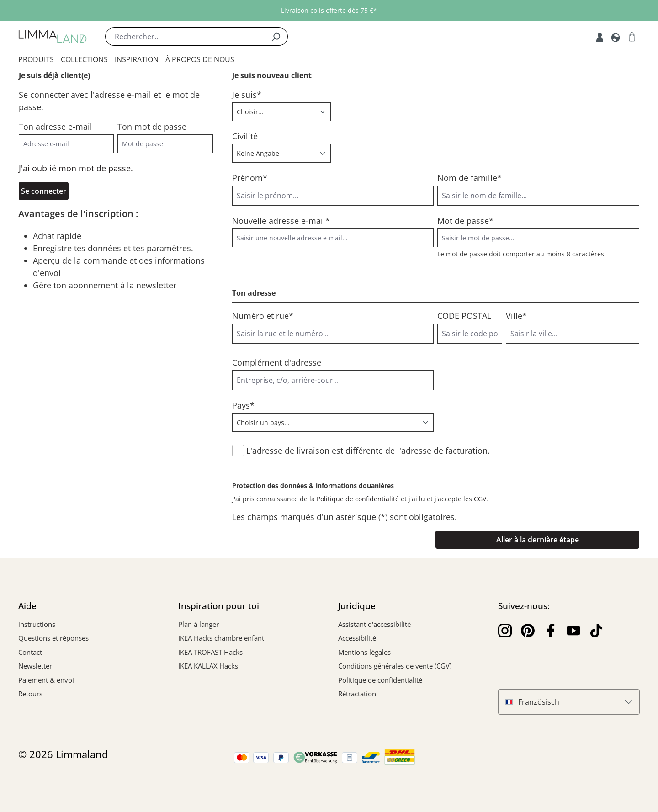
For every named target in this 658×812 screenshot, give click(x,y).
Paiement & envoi (46, 680)
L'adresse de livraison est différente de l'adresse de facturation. (368, 451)
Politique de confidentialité (358, 499)
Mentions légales (364, 652)
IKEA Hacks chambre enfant (221, 638)
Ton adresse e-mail (56, 127)
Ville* (516, 316)
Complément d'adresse (277, 362)
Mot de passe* (465, 221)
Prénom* (250, 178)
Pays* (243, 405)
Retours (30, 694)
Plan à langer (199, 624)
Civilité (245, 136)
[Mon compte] (600, 37)
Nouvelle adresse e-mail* (281, 221)
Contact (30, 652)
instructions (37, 624)
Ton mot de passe (152, 127)
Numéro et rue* (263, 316)
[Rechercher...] (185, 37)
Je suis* (247, 95)
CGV (480, 499)
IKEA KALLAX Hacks (208, 666)
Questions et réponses (53, 638)
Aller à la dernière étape (538, 540)
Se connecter (44, 191)
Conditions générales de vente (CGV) (395, 666)
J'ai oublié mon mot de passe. (76, 168)
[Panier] (632, 37)
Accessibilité (357, 638)
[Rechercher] (276, 37)
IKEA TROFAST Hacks (210, 652)
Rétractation (357, 694)
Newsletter (35, 666)
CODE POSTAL (464, 316)
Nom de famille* (470, 178)
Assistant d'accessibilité (374, 624)
